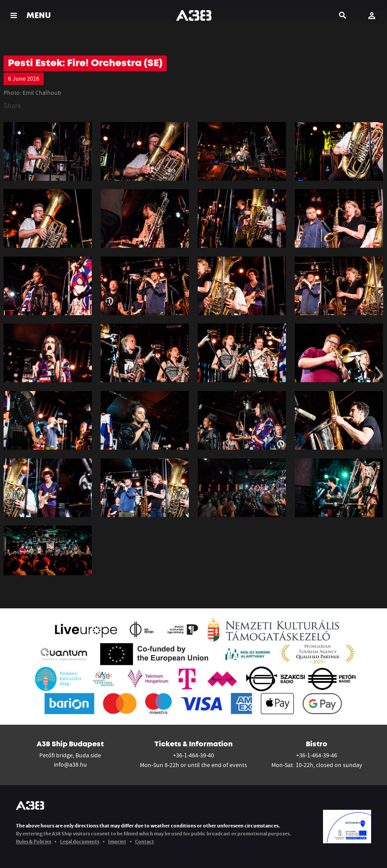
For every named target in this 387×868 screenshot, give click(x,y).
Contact (145, 841)
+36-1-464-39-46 (317, 755)
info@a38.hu (70, 764)
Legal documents (80, 841)
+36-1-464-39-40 (193, 755)
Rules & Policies (34, 841)
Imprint (117, 841)
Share (12, 105)
